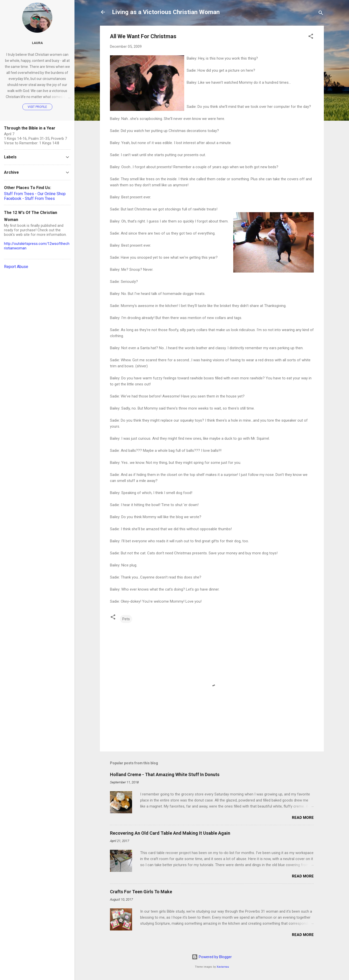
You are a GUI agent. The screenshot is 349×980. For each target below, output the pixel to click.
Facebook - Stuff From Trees (29, 198)
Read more (303, 818)
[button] (311, 37)
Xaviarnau (223, 967)
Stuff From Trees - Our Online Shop (35, 194)
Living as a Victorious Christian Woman (166, 12)
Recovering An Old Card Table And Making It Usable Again (170, 833)
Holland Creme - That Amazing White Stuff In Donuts (165, 774)
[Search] (321, 14)
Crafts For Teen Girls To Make (141, 892)
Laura (37, 43)
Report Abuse (16, 267)
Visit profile (37, 107)
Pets (126, 619)
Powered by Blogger (212, 957)
